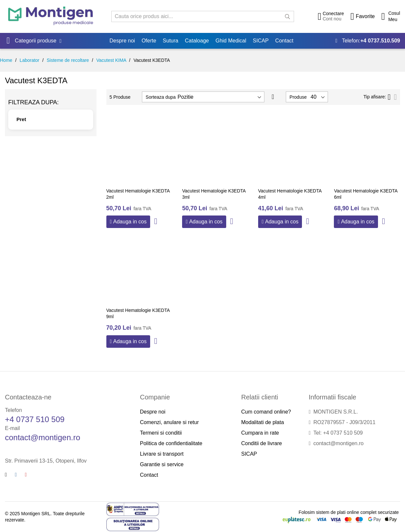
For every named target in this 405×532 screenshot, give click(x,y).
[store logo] (51, 16)
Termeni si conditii (161, 433)
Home (6, 60)
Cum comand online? (266, 412)
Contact (149, 475)
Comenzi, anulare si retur (169, 422)
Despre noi (153, 412)
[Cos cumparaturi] (391, 16)
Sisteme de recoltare (68, 60)
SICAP (249, 454)
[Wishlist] (363, 16)
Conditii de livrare (262, 443)
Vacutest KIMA (111, 60)
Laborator (30, 60)
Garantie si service (162, 464)
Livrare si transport (162, 454)
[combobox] (203, 16)
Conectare (333, 13)
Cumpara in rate (260, 433)
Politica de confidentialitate (171, 443)
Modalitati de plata (263, 422)
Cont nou (332, 19)
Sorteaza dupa (161, 97)
